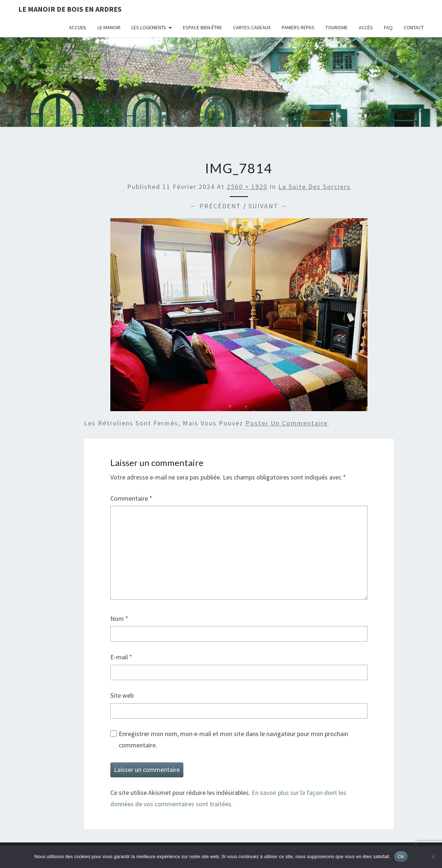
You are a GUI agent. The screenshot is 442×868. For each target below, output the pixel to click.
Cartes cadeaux (252, 27)
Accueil (78, 27)
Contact (414, 27)
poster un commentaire (287, 423)
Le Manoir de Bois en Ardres (70, 9)
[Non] (433, 857)
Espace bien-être (203, 27)
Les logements (149, 27)
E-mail (121, 657)
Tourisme (337, 27)
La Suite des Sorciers (315, 187)
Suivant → (268, 206)
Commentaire (131, 498)
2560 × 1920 (247, 187)
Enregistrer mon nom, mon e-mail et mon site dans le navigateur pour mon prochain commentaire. (233, 739)
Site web (122, 695)
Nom (119, 619)
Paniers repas (298, 27)
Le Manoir (109, 27)
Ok (401, 856)
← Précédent (216, 206)
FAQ (388, 27)
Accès (366, 27)
